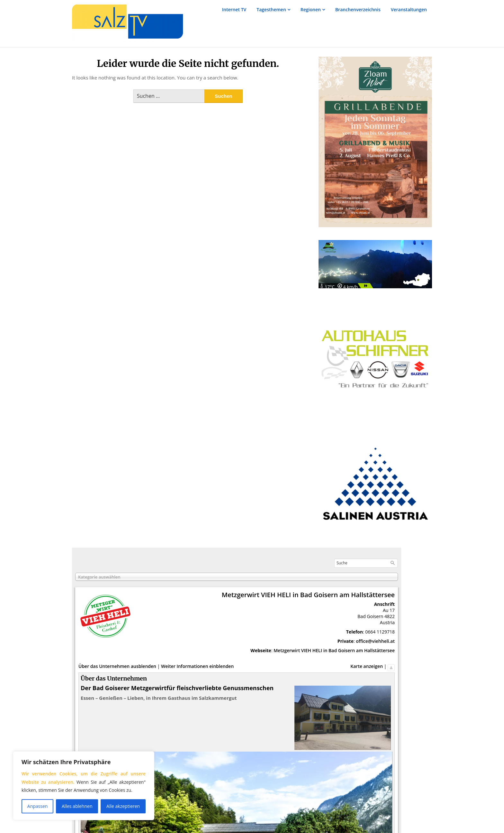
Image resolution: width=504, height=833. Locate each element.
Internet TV (234, 9)
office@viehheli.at (375, 641)
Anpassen (38, 806)
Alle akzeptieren (123, 806)
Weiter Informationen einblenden (197, 666)
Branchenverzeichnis (358, 9)
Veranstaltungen (409, 9)
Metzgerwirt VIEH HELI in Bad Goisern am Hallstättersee (334, 650)
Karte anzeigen (367, 666)
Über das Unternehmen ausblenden (117, 666)
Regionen (311, 9)
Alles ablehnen (77, 806)
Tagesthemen (271, 9)
